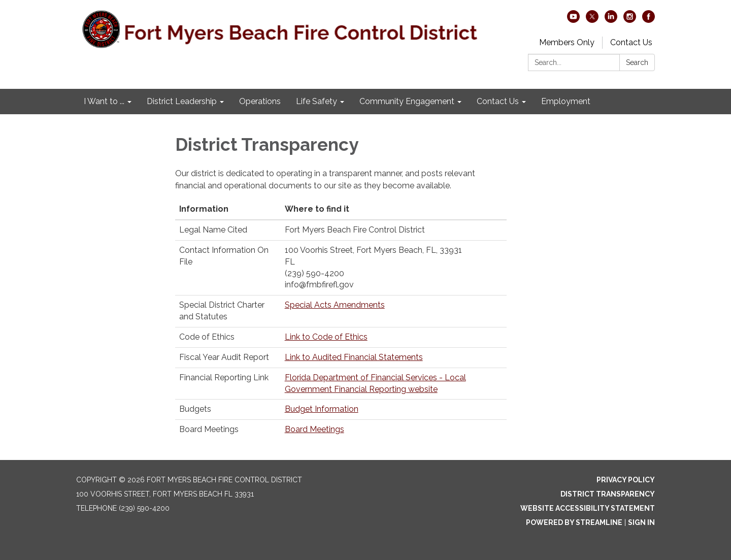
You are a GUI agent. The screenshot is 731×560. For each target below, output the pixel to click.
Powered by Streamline (574, 522)
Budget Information (322, 409)
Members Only (567, 42)
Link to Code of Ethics (326, 337)
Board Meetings (314, 429)
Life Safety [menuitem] (317, 101)
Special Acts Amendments (335, 305)
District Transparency (608, 494)
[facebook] (649, 20)
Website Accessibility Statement (588, 508)
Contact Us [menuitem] (498, 101)
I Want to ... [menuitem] (104, 101)
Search (637, 62)
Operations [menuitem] (260, 101)
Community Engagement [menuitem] (407, 101)
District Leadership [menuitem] (182, 101)
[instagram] (630, 20)
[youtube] (573, 20)
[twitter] (592, 20)
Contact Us (631, 42)
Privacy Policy (626, 480)
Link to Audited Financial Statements (354, 357)
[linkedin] (611, 20)
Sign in (641, 522)
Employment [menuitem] (566, 101)
